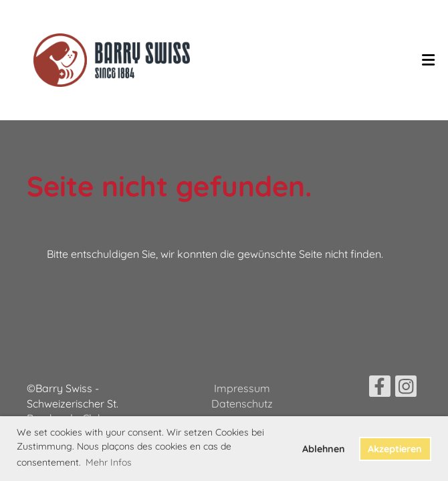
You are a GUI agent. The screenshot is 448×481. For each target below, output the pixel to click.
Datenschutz (242, 404)
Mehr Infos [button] (109, 462)
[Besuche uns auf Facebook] (380, 389)
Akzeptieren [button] (395, 449)
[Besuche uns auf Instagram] (406, 389)
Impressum (242, 388)
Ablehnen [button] (324, 449)
